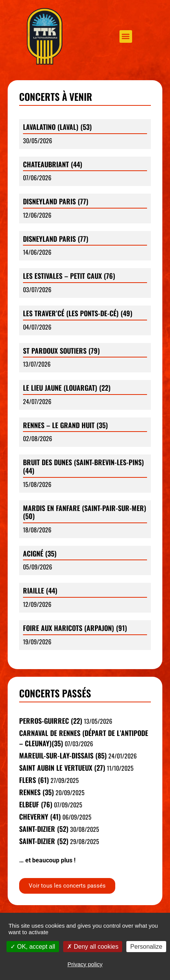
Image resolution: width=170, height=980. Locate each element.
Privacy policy (85, 964)
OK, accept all (33, 947)
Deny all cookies (93, 947)
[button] (126, 36)
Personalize (146, 947)
